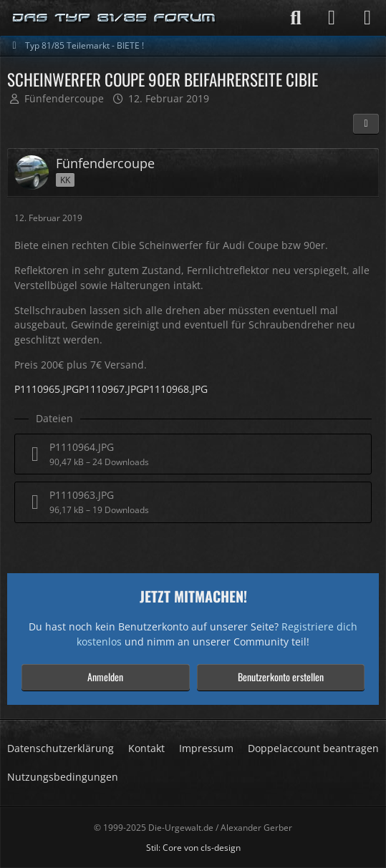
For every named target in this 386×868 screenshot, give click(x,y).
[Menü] (367, 18)
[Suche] (296, 18)
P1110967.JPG (111, 389)
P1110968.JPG (175, 389)
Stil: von (193, 848)
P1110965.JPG (47, 389)
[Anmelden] (332, 18)
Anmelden (105, 677)
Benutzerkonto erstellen (281, 677)
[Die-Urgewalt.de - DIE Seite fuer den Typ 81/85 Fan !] (115, 18)
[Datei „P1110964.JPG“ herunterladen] (193, 454)
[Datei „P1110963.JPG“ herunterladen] (193, 502)
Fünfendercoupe (64, 98)
